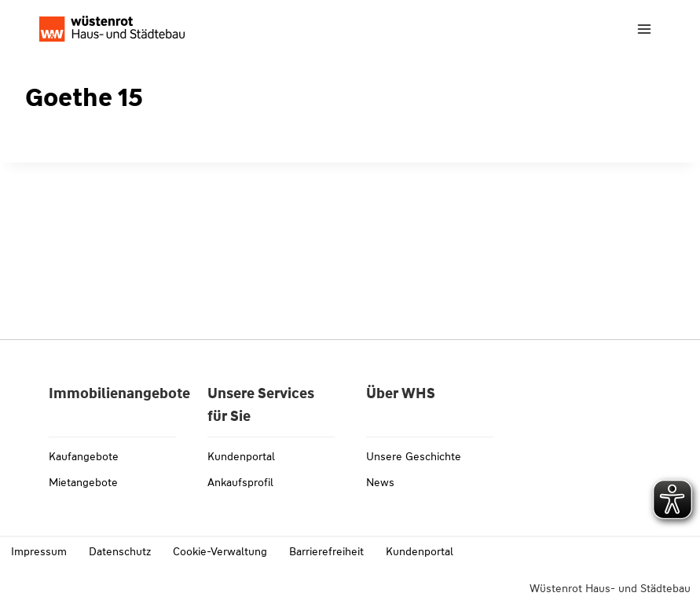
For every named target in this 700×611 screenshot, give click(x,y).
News (380, 482)
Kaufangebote (84, 456)
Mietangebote (83, 482)
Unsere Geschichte (414, 456)
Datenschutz (120, 551)
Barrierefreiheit (326, 551)
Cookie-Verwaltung (220, 551)
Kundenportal (241, 456)
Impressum (39, 551)
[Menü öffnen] (644, 29)
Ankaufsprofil (240, 482)
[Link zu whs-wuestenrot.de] (112, 29)
